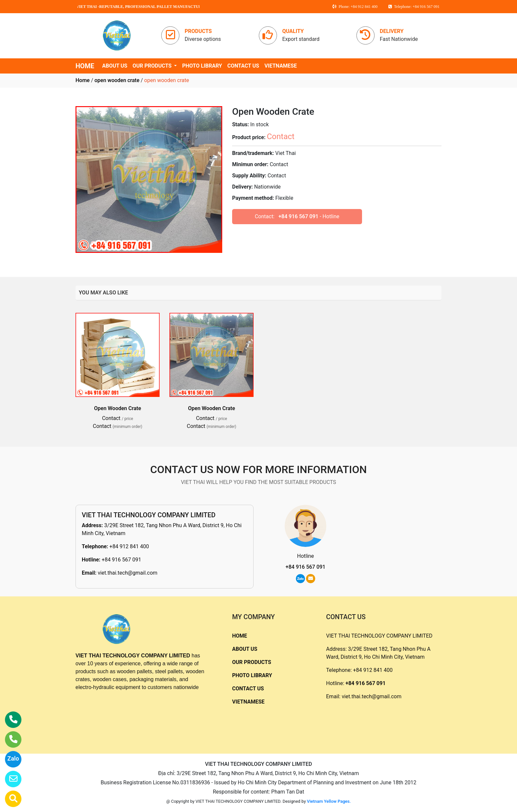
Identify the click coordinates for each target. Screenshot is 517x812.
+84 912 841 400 (129, 546)
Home (83, 80)
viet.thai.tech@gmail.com (127, 573)
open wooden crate (117, 80)
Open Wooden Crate (118, 408)
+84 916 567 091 (298, 216)
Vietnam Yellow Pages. (329, 801)
